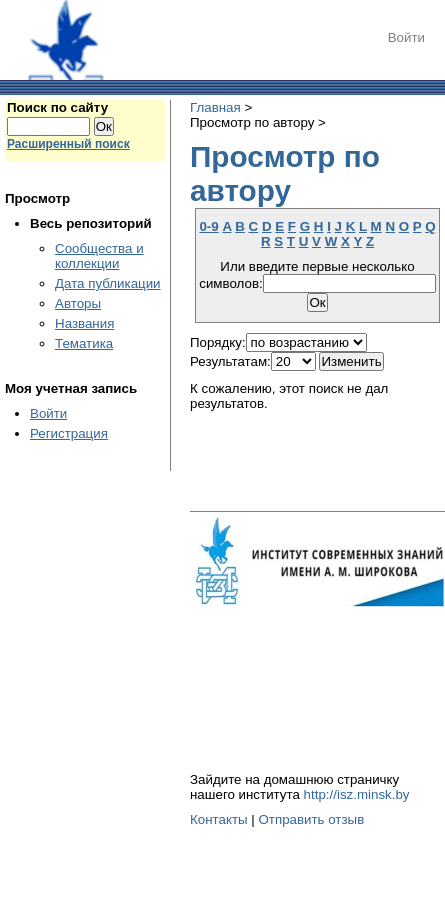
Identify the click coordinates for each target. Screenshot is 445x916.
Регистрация (69, 433)
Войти (406, 37)
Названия (84, 323)
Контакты (219, 819)
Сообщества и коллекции (99, 256)
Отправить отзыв (311, 819)
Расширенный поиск (68, 144)
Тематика (84, 343)
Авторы (78, 303)
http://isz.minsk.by (357, 794)
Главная (215, 107)
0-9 (208, 226)
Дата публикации (108, 283)
